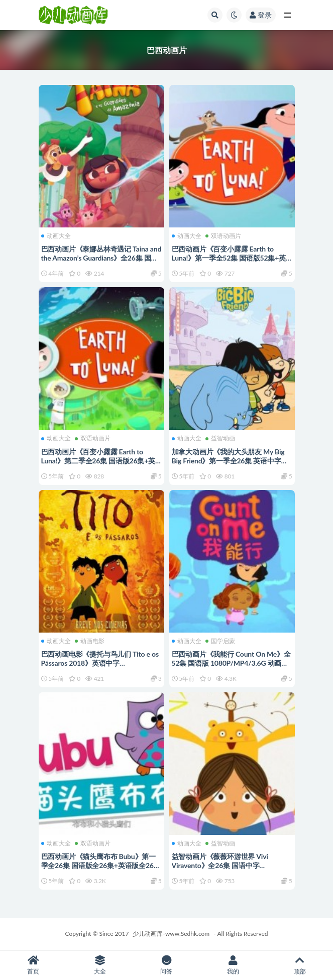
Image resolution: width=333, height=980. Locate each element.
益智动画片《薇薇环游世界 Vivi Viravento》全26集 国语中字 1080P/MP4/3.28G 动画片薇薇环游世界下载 (230, 870)
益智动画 (220, 438)
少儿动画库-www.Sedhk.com (171, 934)
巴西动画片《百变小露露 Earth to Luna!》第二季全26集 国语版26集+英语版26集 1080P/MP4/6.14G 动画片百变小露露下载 (101, 465)
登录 (261, 15)
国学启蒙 (220, 641)
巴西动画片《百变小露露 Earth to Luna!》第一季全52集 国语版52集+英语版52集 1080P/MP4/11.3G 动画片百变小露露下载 (231, 262)
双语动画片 (223, 236)
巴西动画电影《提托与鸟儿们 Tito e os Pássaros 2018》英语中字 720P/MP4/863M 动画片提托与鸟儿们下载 (101, 667)
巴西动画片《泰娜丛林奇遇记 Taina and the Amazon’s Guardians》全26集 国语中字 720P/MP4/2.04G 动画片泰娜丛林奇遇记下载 (101, 262)
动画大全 (56, 236)
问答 (166, 965)
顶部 (300, 965)
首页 (33, 965)
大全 (100, 965)
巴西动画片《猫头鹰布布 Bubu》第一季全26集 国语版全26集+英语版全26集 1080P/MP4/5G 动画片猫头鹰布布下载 (101, 870)
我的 (233, 965)
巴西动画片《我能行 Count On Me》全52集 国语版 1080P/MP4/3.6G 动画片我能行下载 (231, 663)
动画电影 (90, 641)
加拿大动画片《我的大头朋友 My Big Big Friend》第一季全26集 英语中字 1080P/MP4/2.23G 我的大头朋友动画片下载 (230, 465)
